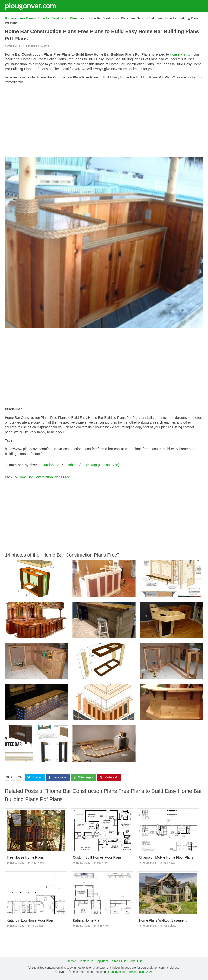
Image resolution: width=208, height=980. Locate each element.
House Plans (13, 46)
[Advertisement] (104, 122)
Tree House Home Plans (25, 857)
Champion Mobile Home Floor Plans (166, 857)
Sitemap (71, 961)
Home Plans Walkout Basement (163, 920)
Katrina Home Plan (87, 920)
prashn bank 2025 (141, 972)
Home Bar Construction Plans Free (44, 477)
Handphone (50, 465)
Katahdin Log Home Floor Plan (30, 920)
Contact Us (86, 961)
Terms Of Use (119, 961)
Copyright (102, 961)
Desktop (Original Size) (102, 465)
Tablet (72, 465)
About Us (136, 961)
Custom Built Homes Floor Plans (97, 857)
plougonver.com (30, 6)
